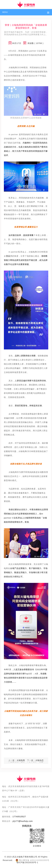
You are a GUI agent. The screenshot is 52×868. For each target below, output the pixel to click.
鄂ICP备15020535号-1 (27, 862)
